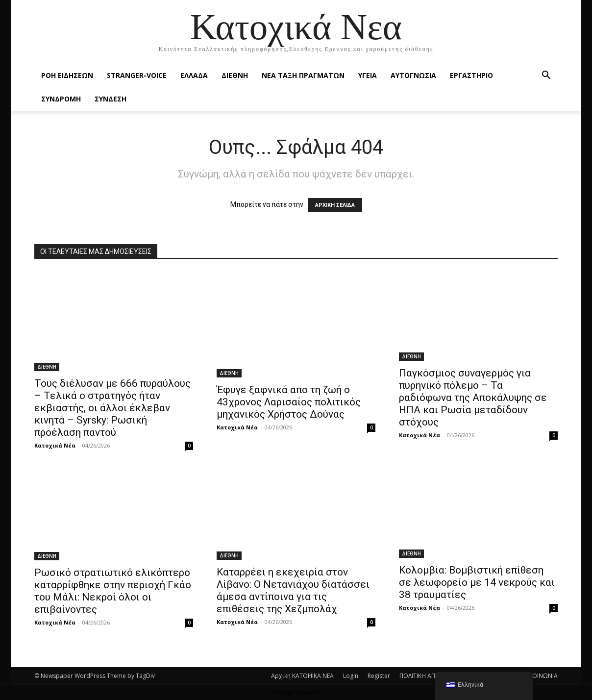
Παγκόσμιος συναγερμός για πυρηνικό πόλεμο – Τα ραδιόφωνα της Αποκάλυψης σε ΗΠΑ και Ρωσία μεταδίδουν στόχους (473, 398)
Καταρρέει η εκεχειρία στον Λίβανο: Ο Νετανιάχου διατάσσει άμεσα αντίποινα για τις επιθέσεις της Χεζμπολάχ (293, 590)
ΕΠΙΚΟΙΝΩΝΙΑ (539, 676)
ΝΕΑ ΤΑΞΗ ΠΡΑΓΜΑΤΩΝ (303, 75)
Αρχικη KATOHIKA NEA (302, 676)
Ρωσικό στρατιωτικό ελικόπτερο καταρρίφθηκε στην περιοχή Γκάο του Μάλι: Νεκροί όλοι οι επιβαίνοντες (113, 591)
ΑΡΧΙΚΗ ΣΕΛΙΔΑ (335, 205)
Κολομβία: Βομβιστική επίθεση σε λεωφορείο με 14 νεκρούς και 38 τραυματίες (477, 582)
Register (379, 676)
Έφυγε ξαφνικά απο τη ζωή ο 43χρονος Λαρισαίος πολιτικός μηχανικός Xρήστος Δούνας (289, 402)
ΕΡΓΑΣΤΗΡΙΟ (471, 75)
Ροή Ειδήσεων (67, 75)
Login (351, 676)
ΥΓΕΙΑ (368, 75)
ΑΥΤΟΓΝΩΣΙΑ (413, 75)
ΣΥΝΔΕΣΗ (111, 99)
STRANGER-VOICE (137, 75)
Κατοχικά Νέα (55, 445)
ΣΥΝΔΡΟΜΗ (61, 99)
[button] (546, 76)
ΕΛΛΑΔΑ (194, 75)
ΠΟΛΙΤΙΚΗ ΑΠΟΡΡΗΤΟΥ (431, 676)
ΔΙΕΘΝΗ (235, 75)
